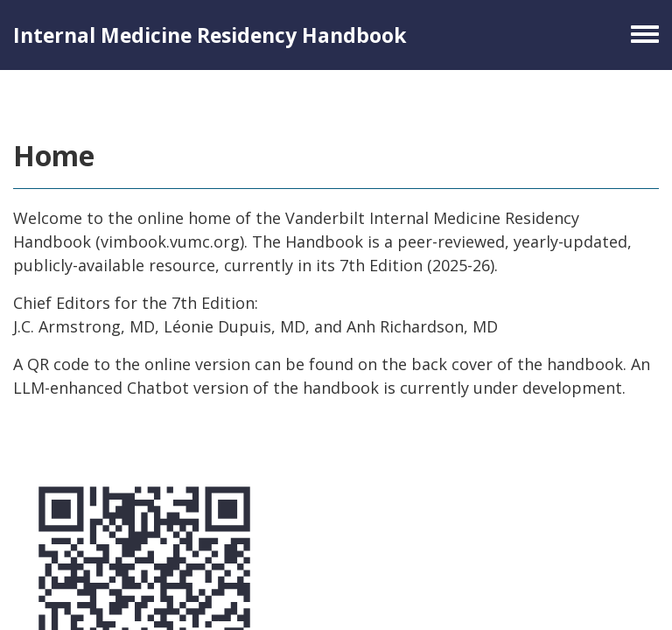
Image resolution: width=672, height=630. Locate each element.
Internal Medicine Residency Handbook (210, 35)
